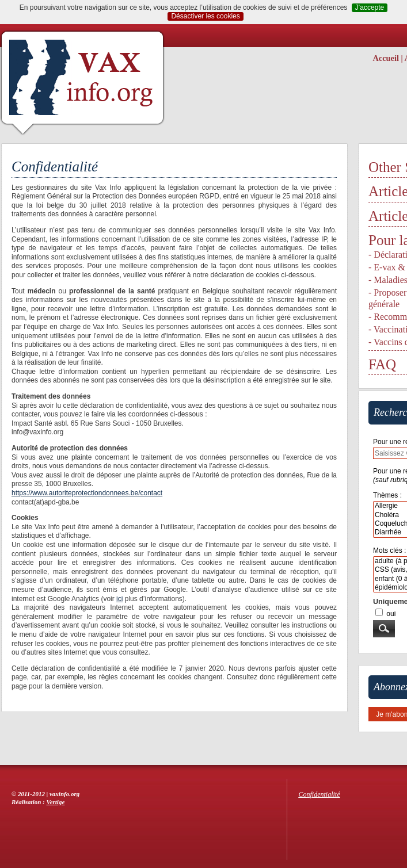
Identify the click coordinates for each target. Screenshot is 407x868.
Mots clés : (389, 550)
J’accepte (370, 7)
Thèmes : (387, 495)
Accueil (386, 58)
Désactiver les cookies (205, 16)
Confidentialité (319, 794)
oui (391, 614)
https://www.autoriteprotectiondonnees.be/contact (87, 493)
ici (119, 599)
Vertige (56, 802)
